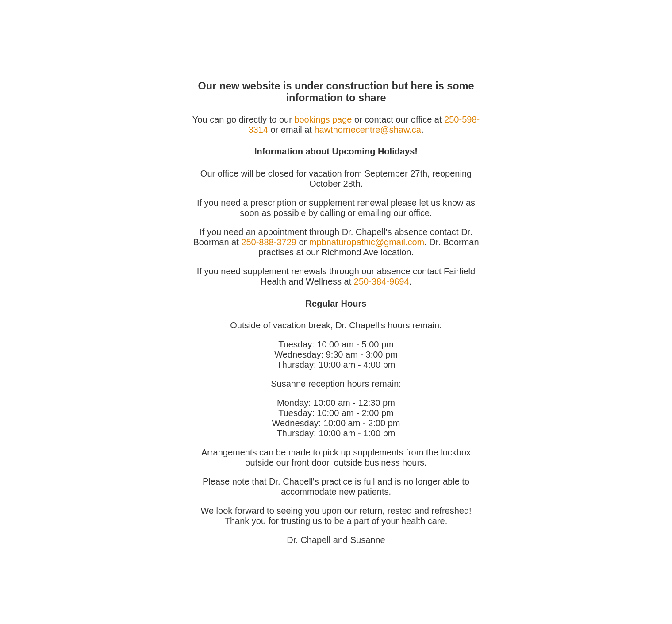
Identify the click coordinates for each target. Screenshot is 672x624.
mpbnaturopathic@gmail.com (367, 242)
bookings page (323, 119)
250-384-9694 (382, 281)
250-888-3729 (269, 242)
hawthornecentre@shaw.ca (368, 130)
